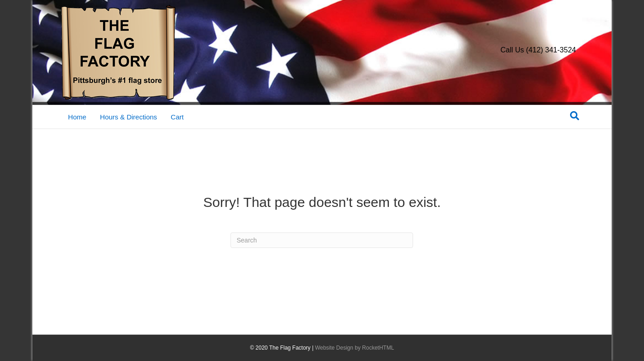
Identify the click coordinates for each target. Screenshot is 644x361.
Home (77, 117)
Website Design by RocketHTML (354, 348)
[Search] (575, 116)
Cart (177, 117)
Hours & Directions (128, 117)
